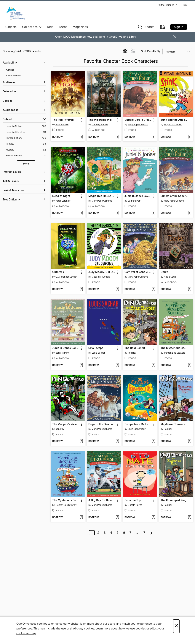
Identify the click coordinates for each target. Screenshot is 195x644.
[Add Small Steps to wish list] (117, 365)
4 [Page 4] (111, 533)
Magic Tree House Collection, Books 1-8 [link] (102, 196)
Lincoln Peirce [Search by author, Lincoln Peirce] (135, 505)
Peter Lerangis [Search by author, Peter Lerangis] (63, 201)
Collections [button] (32, 27)
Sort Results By (151, 51)
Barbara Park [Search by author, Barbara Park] (134, 201)
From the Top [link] (133, 500)
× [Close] (176, 626)
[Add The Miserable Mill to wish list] (117, 137)
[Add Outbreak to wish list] (81, 289)
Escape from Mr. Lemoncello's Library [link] (138, 424)
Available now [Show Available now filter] (13, 76)
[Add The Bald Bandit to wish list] (153, 365)
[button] (167, 5)
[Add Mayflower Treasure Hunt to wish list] (190, 441)
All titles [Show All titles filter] (10, 70)
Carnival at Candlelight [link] (138, 272)
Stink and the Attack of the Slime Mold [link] (174, 120)
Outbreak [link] (58, 272)
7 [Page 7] (130, 533)
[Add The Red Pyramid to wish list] (81, 137)
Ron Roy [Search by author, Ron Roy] (132, 353)
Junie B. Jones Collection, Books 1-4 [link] (66, 348)
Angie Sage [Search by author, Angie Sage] (170, 277)
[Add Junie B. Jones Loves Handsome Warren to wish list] (153, 213)
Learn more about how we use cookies (121, 629)
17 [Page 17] (144, 533)
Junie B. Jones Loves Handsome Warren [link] (138, 196)
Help (184, 5)
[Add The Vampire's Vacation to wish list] (81, 441)
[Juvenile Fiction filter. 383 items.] (26, 126)
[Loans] (163, 28)
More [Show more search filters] (26, 164)
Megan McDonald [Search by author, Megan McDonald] (173, 125)
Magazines (80, 27)
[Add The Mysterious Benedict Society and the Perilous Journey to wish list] (81, 518)
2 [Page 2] (98, 533)
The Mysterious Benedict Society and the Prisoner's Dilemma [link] (174, 348)
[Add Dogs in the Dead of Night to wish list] (117, 441)
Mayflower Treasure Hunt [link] (174, 424)
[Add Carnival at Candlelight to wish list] (153, 289)
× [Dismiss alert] (175, 37)
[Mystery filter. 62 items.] (26, 150)
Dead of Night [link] (61, 196)
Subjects (11, 27)
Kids (50, 27)
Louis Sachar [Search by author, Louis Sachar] (98, 353)
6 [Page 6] (124, 533)
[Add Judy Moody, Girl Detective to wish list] (117, 289)
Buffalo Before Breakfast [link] (138, 120)
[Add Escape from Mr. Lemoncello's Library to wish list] (153, 441)
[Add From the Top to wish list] (153, 518)
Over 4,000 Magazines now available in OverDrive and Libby (96, 37)
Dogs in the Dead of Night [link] (102, 424)
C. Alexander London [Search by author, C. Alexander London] (66, 277)
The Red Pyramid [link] (63, 120)
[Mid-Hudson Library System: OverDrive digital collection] (15, 13)
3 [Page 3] (105, 533)
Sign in (179, 27)
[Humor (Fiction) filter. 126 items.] (26, 138)
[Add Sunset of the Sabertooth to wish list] (190, 213)
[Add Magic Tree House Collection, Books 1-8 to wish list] (117, 213)
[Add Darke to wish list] (190, 289)
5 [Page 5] (118, 533)
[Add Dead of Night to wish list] (81, 213)
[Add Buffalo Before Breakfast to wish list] (153, 137)
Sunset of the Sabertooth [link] (174, 196)
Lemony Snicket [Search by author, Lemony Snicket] (100, 125)
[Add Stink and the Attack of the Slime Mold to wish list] (190, 137)
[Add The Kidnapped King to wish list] (190, 518)
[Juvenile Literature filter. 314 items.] (26, 132)
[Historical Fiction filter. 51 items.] (26, 156)
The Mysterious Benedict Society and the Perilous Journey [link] (66, 500)
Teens (63, 27)
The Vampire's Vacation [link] (66, 424)
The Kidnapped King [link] (174, 500)
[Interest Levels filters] (24, 172)
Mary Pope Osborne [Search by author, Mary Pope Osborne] (138, 125)
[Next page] (151, 533)
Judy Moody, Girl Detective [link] (102, 272)
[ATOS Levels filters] (24, 181)
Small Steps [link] (96, 348)
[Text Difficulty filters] (24, 200)
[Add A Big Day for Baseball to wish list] (117, 518)
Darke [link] (164, 272)
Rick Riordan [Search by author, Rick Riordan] (62, 125)
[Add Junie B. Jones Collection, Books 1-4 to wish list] (81, 365)
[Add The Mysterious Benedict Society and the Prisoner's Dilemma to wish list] (190, 365)
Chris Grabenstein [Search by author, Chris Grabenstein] (137, 429)
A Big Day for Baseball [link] (102, 500)
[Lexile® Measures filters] (24, 190)
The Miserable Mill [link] (100, 120)
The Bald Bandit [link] (135, 348)
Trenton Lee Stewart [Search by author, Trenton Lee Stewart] (174, 353)
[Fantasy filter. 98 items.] (26, 144)
